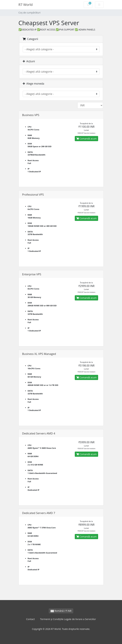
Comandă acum (86, 139)
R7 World (26, 5)
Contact (30, 619)
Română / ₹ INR (61, 611)
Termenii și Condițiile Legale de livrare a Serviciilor (68, 619)
